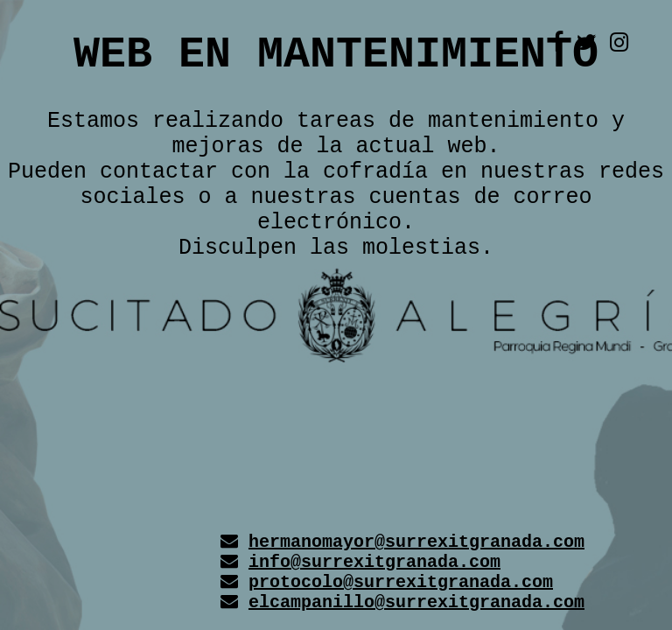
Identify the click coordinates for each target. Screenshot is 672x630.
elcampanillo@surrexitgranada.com (416, 602)
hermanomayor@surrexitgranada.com (416, 542)
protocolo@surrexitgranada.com (401, 582)
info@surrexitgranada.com (374, 562)
